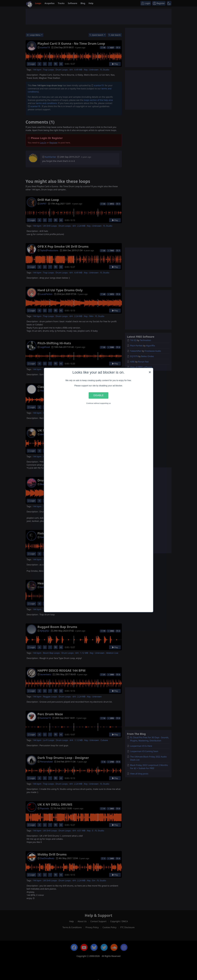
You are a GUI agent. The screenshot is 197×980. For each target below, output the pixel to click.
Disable (99, 395)
